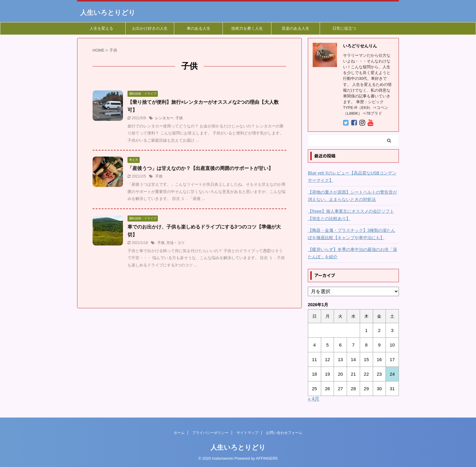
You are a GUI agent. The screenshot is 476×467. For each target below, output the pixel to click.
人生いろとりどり (108, 13)
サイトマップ (247, 433)
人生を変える (101, 28)
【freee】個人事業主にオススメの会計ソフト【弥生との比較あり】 (351, 215)
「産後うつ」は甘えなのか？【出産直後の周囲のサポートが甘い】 (200, 168)
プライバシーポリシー (210, 433)
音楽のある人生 (296, 28)
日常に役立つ (344, 28)
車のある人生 (199, 28)
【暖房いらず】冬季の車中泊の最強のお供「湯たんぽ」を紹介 (352, 253)
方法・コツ (175, 243)
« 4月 (314, 399)
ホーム (179, 433)
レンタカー (164, 118)
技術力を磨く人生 (247, 28)
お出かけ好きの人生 (150, 28)
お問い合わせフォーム (284, 433)
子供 (179, 118)
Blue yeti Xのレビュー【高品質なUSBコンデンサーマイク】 (352, 177)
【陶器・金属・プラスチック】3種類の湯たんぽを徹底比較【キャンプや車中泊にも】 (352, 234)
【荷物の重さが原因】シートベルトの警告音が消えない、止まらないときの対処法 (352, 196)
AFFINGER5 (267, 458)
